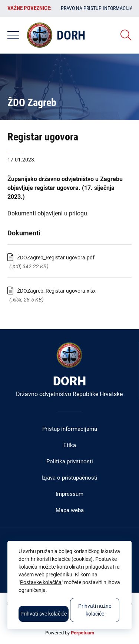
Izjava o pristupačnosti (69, 478)
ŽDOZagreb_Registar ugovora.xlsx (56, 291)
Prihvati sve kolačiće (44, 614)
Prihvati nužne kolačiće (95, 610)
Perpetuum (82, 633)
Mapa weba (70, 510)
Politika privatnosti (70, 461)
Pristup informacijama (70, 429)
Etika (70, 445)
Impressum (69, 494)
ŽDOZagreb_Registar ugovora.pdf (56, 258)
